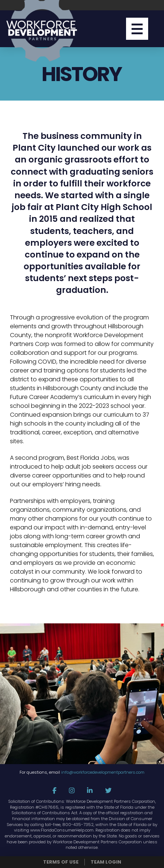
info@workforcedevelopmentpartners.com (103, 772)
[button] (137, 29)
